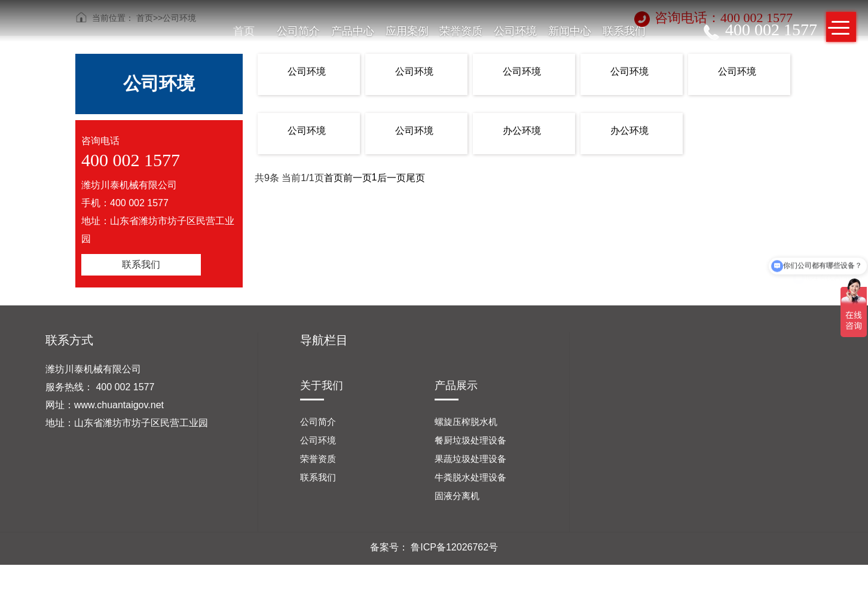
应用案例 (407, 31)
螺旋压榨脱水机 (466, 422)
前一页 (357, 178)
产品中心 (353, 31)
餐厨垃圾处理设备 (470, 440)
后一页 (392, 178)
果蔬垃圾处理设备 (470, 459)
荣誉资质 (461, 31)
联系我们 (624, 31)
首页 (244, 31)
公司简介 (298, 31)
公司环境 (515, 31)
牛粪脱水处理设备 (470, 477)
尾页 (415, 178)
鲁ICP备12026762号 (454, 547)
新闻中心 (570, 31)
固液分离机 (457, 496)
